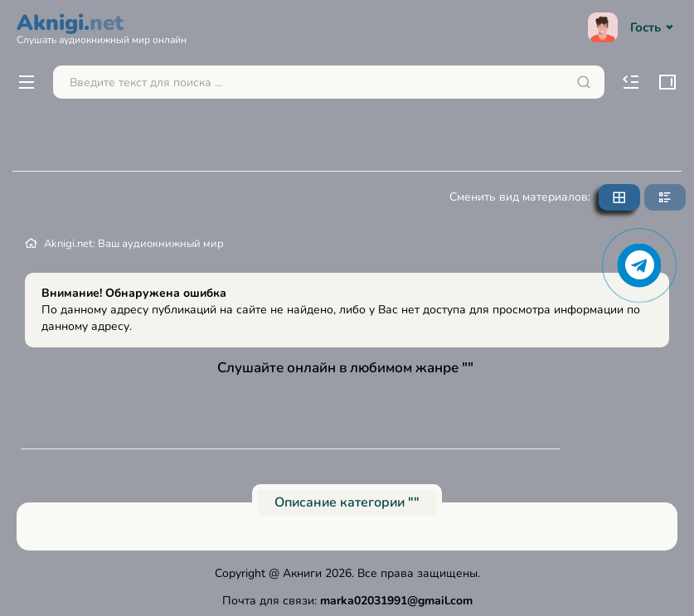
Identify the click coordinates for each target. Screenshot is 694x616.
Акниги (302, 573)
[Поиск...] (329, 82)
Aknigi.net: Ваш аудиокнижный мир (134, 244)
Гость (633, 27)
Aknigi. (102, 27)
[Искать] (584, 82)
